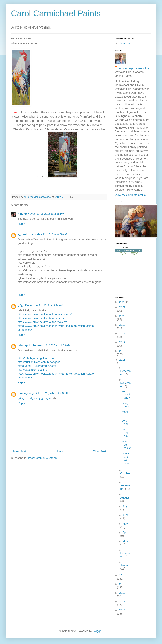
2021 (122, 307)
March (126, 541)
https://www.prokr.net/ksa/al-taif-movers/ (42, 322)
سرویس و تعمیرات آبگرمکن (34, 398)
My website (125, 43)
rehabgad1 (25, 345)
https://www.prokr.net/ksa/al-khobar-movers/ (45, 314)
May (125, 524)
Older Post (99, 451)
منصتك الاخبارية (27, 234)
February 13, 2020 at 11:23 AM (51, 345)
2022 (123, 302)
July (125, 506)
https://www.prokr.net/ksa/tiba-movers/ (41, 318)
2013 (122, 584)
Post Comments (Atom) (42, 458)
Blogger (98, 631)
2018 (122, 333)
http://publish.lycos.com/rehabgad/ (39, 362)
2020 (122, 316)
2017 (122, 342)
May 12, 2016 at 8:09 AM (52, 234)
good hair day (125, 433)
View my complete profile (130, 195)
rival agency (26, 393)
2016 (122, 351)
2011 (122, 602)
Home (59, 451)
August (125, 498)
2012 (122, 593)
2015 (122, 360)
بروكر (21, 305)
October (125, 473)
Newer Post (19, 451)
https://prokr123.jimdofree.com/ (37, 366)
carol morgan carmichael (134, 68)
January (125, 565)
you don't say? (126, 394)
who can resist (126, 445)
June (126, 515)
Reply (21, 224)
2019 (122, 325)
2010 (122, 610)
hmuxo (22, 214)
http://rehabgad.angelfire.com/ (36, 358)
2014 (122, 575)
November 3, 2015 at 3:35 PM (46, 214)
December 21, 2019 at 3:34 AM (44, 305)
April (125, 532)
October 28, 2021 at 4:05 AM (52, 393)
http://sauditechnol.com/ (32, 370)
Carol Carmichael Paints (56, 13)
